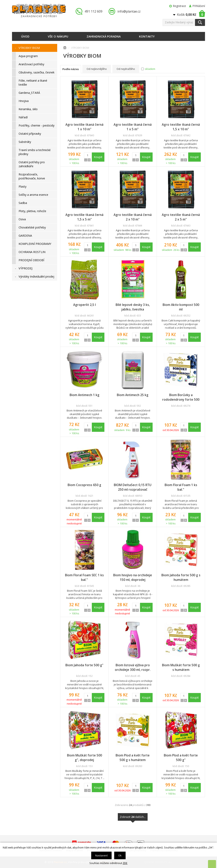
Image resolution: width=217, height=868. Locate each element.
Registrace (179, 6)
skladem (150, 69)
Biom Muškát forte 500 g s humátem (181, 667)
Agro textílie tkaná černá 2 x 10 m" (133, 217)
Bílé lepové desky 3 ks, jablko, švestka (133, 307)
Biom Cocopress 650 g (84, 485)
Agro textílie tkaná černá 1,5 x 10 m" (181, 127)
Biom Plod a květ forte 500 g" (181, 758)
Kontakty (147, 36)
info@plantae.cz (129, 11)
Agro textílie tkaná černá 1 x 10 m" (84, 127)
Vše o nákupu (58, 36)
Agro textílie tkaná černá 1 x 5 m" (133, 127)
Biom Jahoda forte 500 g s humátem (181, 577)
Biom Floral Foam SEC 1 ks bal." (84, 577)
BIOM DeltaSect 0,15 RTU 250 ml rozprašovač (133, 487)
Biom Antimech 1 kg (84, 395)
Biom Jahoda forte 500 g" (84, 665)
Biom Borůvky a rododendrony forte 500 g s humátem (181, 397)
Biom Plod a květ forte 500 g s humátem (133, 758)
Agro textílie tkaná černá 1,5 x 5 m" (84, 217)
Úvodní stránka (65, 48)
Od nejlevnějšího (97, 69)
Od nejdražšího (126, 69)
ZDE (125, 863)
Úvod (25, 36)
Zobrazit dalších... (133, 818)
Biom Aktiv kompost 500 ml (181, 307)
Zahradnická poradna (104, 36)
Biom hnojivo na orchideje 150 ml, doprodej (133, 577)
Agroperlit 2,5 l (84, 305)
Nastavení (101, 855)
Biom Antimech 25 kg (133, 395)
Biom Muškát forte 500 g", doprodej (84, 758)
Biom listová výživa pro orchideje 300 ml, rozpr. (133, 667)
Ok (120, 855)
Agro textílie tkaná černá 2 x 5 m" (181, 217)
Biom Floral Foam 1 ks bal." (181, 487)
